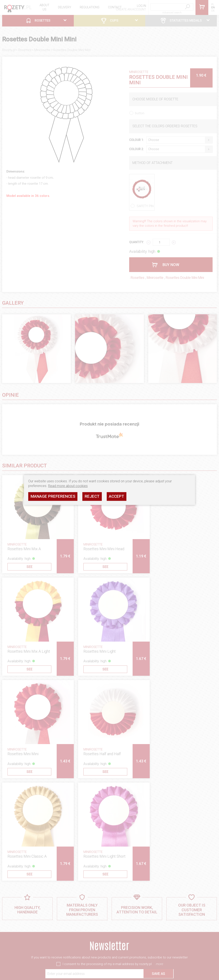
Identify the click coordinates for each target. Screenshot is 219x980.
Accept (116, 496)
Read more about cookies (68, 486)
